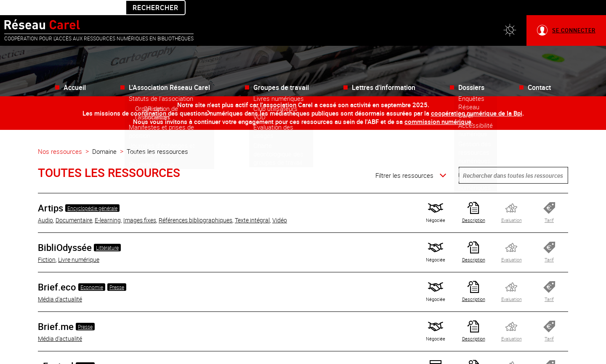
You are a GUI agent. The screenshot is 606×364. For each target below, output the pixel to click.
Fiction (47, 244)
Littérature (107, 232)
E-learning (108, 205)
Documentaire (74, 205)
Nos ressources (60, 136)
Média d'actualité (60, 284)
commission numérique (438, 106)
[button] (510, 15)
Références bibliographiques (195, 205)
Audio (45, 205)
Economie (92, 272)
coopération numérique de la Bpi (477, 98)
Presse (117, 272)
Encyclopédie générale (92, 193)
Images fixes (140, 205)
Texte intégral (252, 205)
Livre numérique (79, 244)
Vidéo (280, 205)
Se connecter (574, 15)
